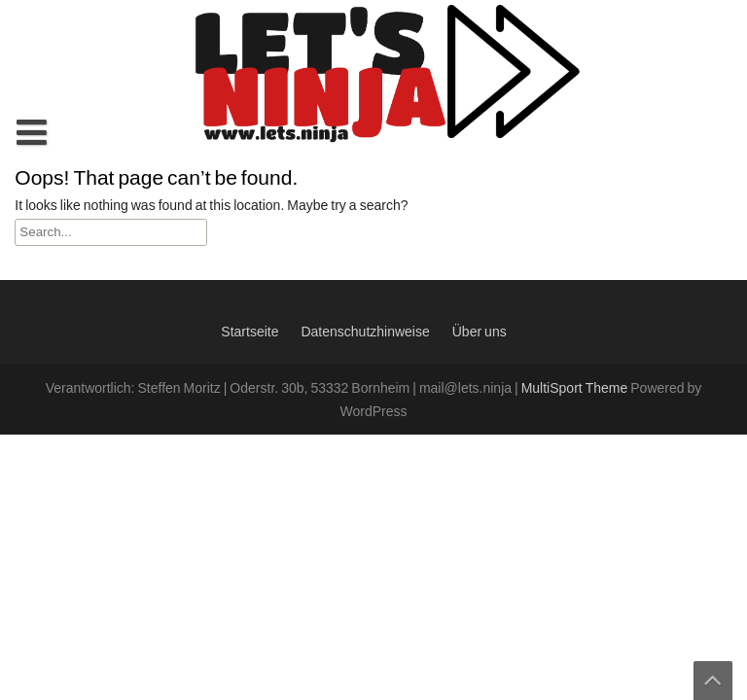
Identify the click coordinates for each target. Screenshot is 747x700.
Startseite (249, 332)
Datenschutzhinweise (365, 332)
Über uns (480, 332)
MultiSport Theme (576, 389)
